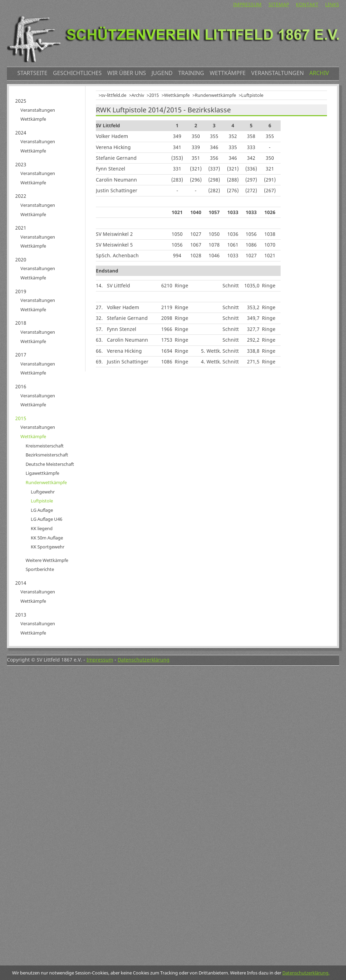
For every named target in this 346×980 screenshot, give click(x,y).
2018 (21, 323)
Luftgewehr (43, 492)
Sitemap (279, 4)
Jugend (162, 73)
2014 (21, 583)
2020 (21, 260)
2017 (21, 355)
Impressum (247, 4)
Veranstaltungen (277, 73)
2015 (154, 95)
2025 (21, 101)
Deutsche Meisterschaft (50, 464)
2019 (21, 291)
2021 (21, 228)
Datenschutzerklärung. (306, 973)
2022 (21, 196)
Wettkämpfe (228, 73)
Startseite (32, 73)
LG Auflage (42, 510)
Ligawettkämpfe (42, 473)
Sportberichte (40, 569)
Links (332, 4)
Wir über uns (127, 73)
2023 (21, 164)
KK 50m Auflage (47, 538)
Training (191, 73)
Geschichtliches (77, 73)
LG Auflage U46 (47, 519)
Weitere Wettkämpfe (47, 560)
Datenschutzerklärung (144, 660)
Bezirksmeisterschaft (47, 455)
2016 (21, 386)
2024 (21, 133)
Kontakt (307, 4)
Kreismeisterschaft (45, 446)
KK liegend (42, 528)
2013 (21, 615)
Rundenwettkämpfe (215, 95)
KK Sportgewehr (48, 547)
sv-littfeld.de (114, 95)
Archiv (319, 73)
